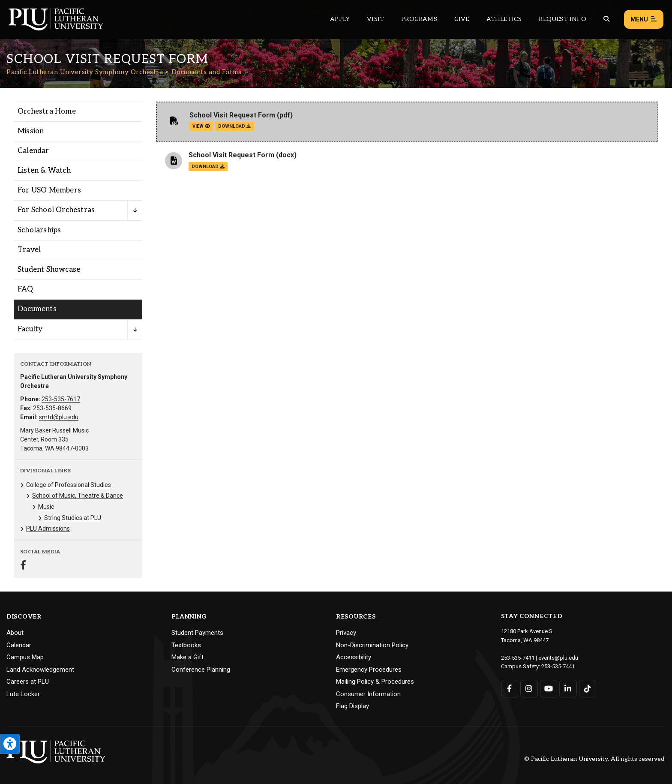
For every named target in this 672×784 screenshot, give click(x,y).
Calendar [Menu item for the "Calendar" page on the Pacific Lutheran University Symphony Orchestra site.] (33, 151)
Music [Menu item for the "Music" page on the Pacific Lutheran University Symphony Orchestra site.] (46, 507)
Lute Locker (23, 694)
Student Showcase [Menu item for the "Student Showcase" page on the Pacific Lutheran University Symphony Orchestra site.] (49, 270)
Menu (644, 20)
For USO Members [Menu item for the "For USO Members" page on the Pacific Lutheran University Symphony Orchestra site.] (49, 190)
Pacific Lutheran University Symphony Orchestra (85, 72)
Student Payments (197, 633)
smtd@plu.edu (59, 417)
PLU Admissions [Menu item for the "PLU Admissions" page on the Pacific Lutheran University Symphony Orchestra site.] (48, 529)
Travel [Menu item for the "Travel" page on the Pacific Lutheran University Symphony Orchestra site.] (29, 250)
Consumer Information (368, 694)
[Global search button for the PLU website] (606, 19)
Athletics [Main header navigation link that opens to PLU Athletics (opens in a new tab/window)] (504, 19)
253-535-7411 (518, 658)
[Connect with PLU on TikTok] (588, 689)
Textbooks (186, 645)
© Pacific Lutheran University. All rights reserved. (595, 759)
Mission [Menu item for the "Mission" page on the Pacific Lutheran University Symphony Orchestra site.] (31, 131)
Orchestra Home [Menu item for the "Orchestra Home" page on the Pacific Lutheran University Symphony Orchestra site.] (47, 111)
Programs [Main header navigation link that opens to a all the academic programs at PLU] (419, 19)
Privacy (346, 633)
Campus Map (25, 657)
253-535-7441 (558, 666)
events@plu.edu (558, 658)
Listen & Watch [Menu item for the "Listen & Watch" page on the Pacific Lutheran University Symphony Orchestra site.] (44, 171)
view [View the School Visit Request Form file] (201, 126)
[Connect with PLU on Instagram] (529, 689)
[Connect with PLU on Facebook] (510, 689)
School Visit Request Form (232, 115)
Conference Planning (201, 670)
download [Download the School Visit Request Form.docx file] (208, 167)
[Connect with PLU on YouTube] (549, 689)
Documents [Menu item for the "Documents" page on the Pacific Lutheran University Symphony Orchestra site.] (37, 309)
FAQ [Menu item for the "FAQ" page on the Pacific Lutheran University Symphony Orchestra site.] (25, 289)
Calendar (19, 645)
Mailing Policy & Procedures (375, 682)
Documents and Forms (207, 72)
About (15, 633)
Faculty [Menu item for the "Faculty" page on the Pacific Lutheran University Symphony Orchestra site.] (30, 329)
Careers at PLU (28, 682)
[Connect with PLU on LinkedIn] (568, 689)
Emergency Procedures (369, 670)
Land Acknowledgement (40, 670)
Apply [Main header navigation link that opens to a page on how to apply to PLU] (340, 19)
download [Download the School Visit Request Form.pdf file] (235, 126)
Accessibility (354, 657)
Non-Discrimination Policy (372, 645)
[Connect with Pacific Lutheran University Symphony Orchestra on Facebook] (23, 566)
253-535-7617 (61, 399)
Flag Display (352, 706)
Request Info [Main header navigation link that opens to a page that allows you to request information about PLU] (562, 19)
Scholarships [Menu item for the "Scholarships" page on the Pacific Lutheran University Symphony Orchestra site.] (39, 230)
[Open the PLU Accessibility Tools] (10, 744)
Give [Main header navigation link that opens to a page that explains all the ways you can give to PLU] (462, 19)
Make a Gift (187, 657)
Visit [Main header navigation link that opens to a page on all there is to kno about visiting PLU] (375, 19)
